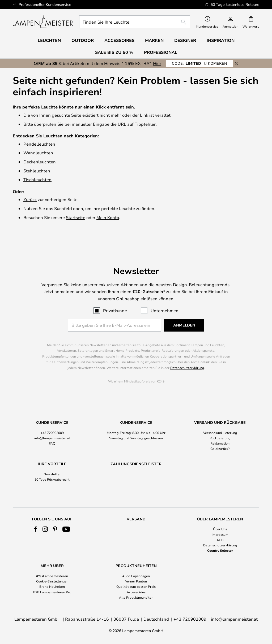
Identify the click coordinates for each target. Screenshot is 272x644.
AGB (220, 540)
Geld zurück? (220, 438)
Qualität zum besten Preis (136, 586)
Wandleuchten (38, 153)
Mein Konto (108, 217)
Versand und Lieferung (220, 423)
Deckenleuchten (40, 162)
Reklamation (220, 433)
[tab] (52, 426)
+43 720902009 (52, 423)
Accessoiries (136, 592)
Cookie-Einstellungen (52, 581)
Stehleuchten (37, 171)
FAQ (52, 433)
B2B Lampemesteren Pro (52, 592)
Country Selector (220, 550)
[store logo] (43, 22)
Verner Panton (136, 581)
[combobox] (135, 22)
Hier (157, 63)
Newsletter (52, 464)
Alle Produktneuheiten (136, 597)
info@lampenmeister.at (52, 428)
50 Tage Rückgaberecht (52, 469)
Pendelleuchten (39, 144)
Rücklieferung (220, 428)
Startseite (76, 217)
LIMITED (199, 63)
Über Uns (220, 529)
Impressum (220, 534)
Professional (161, 52)
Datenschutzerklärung (187, 358)
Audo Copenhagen (136, 576)
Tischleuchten (37, 179)
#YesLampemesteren (52, 576)
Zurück (30, 199)
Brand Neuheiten (52, 586)
